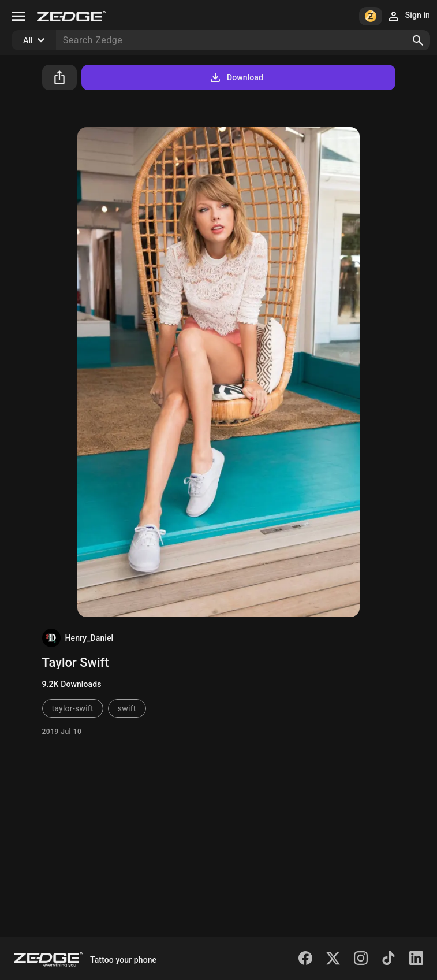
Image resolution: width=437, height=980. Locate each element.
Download (236, 77)
